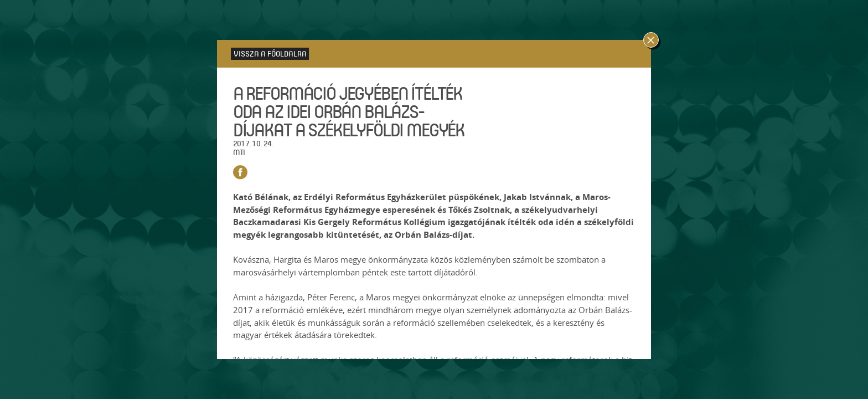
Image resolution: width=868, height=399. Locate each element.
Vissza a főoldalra (270, 53)
